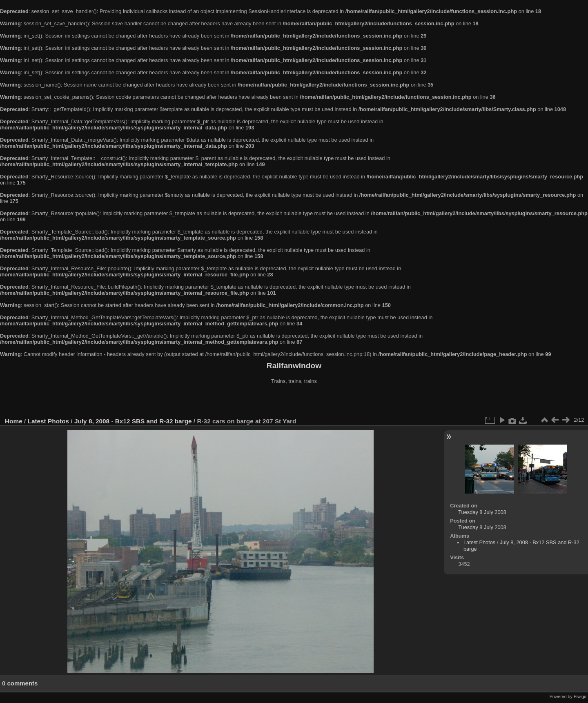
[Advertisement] (294, 402)
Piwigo (580, 696)
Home (14, 421)
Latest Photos (49, 421)
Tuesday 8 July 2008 (482, 512)
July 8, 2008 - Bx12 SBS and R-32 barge (133, 421)
